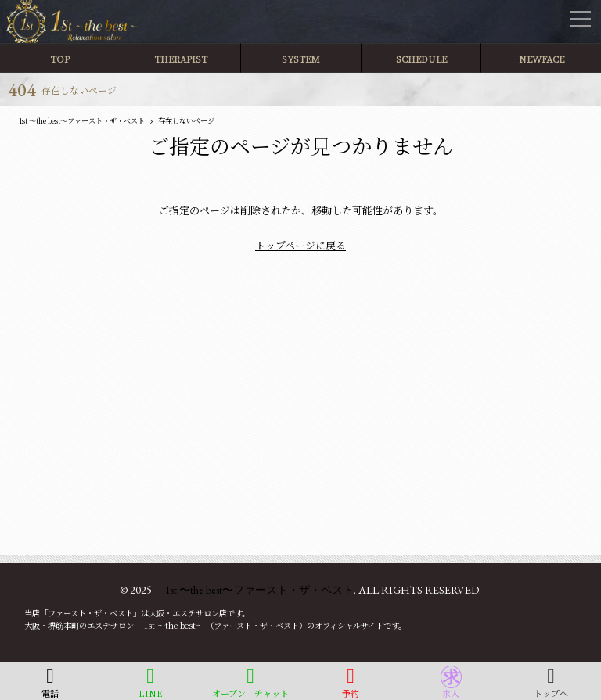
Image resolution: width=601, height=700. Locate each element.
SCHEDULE (421, 59)
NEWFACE (542, 59)
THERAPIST (180, 59)
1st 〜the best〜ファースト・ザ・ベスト (254, 590)
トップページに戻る (300, 245)
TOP (60, 59)
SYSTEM (300, 59)
